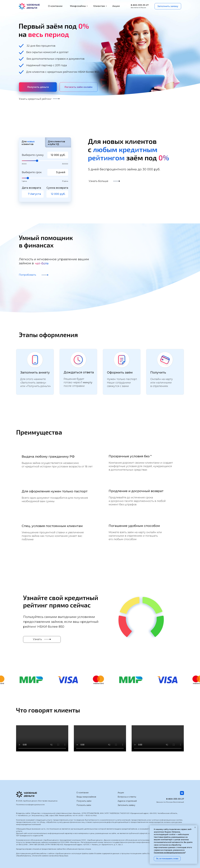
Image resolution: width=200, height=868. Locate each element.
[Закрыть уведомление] (195, 827)
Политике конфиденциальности (169, 853)
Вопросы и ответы (127, 797)
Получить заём (84, 801)
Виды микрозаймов (86, 797)
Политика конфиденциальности (30, 805)
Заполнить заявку (126, 805)
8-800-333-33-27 (175, 799)
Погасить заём (84, 805)
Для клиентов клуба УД (56, 143)
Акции (121, 793)
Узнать (37, 639)
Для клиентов (28, 143)
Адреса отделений (127, 801)
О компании (82, 793)
